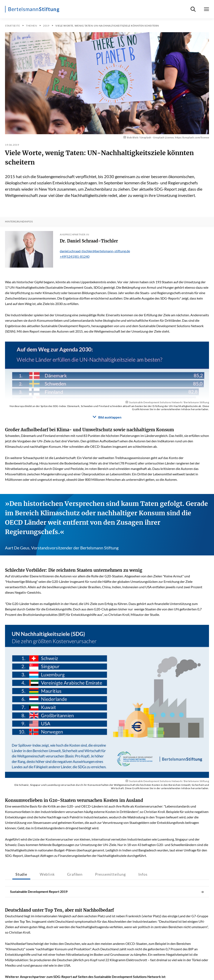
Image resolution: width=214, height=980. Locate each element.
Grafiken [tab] (75, 874)
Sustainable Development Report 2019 (107, 892)
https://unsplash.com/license (192, 137)
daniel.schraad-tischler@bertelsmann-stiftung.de (95, 251)
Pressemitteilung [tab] (110, 874)
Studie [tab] (21, 874)
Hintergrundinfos (19, 222)
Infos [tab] (143, 874)
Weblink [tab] (47, 874)
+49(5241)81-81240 (75, 256)
